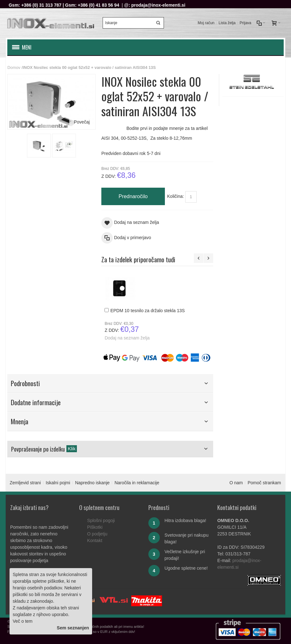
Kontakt (95, 540)
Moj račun (206, 23)
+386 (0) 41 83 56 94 (98, 5)
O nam (236, 483)
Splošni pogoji (101, 520)
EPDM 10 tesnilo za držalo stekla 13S (147, 311)
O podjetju (97, 534)
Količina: (176, 196)
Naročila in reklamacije (137, 483)
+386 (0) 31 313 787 (41, 5)
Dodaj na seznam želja (127, 338)
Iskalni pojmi (58, 483)
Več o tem (23, 621)
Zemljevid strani (25, 483)
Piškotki (95, 527)
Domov (14, 67)
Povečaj (82, 122)
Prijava (245, 23)
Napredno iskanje (92, 483)
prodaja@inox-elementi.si (158, 5)
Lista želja (227, 23)
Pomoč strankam (264, 483)
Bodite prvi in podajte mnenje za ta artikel (167, 128)
